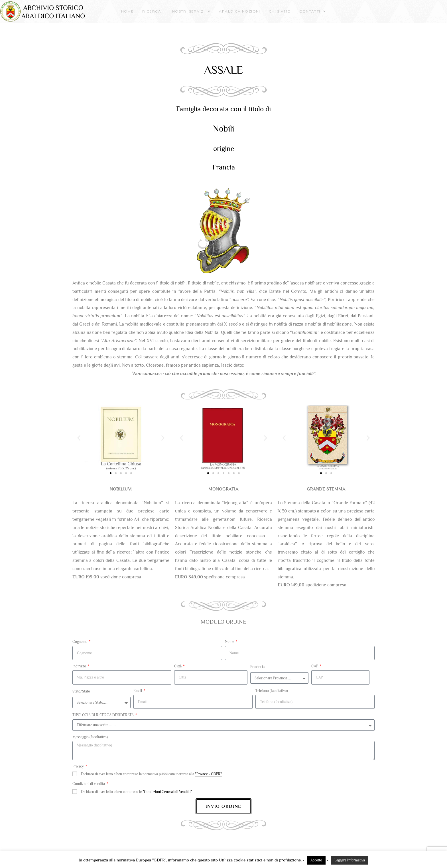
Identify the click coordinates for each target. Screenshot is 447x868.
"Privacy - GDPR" (208, 774)
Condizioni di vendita (89, 784)
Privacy (79, 766)
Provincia (257, 667)
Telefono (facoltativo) (272, 691)
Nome (230, 642)
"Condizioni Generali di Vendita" (167, 792)
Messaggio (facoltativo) (90, 737)
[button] (79, 438)
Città (178, 666)
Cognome (80, 642)
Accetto (316, 860)
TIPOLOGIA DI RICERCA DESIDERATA (103, 715)
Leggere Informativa (350, 860)
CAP (315, 666)
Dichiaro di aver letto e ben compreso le (136, 792)
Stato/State (81, 691)
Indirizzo (80, 666)
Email (138, 691)
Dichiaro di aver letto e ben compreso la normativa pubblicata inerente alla (151, 774)
